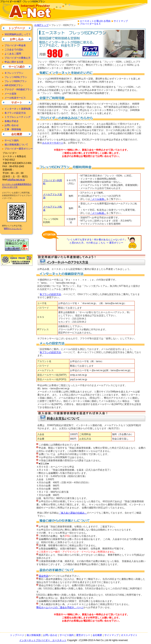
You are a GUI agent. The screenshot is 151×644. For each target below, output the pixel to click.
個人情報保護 (34, 635)
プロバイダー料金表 (15, 45)
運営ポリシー (83, 635)
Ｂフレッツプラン (14, 73)
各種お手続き (12, 121)
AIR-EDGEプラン (14, 85)
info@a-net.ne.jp (16, 180)
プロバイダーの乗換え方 (17, 58)
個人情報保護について (16, 145)
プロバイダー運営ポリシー (19, 149)
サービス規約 (12, 140)
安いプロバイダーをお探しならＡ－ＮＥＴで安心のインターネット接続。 (28, 13)
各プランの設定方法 (50, 294)
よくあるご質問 (13, 54)
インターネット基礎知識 (17, 109)
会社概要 (17, 134)
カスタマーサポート (53, 143)
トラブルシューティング (17, 117)
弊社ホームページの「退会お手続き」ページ (60, 607)
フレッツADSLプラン (16, 77)
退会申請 (43, 576)
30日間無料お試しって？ (18, 34)
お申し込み (17, 39)
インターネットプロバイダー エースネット (43, 640)
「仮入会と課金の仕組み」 (73, 513)
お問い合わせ (12, 125)
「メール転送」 (98, 213)
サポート (17, 102)
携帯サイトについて (13, 228)
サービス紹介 (17, 67)
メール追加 (10, 94)
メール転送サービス (15, 98)
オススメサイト (129, 635)
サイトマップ (121, 21)
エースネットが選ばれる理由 (95, 21)
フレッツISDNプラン (16, 81)
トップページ (17, 28)
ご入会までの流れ (14, 50)
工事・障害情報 (13, 129)
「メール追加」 (98, 199)
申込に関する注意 (14, 62)
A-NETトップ (41, 25)
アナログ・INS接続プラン (18, 89)
